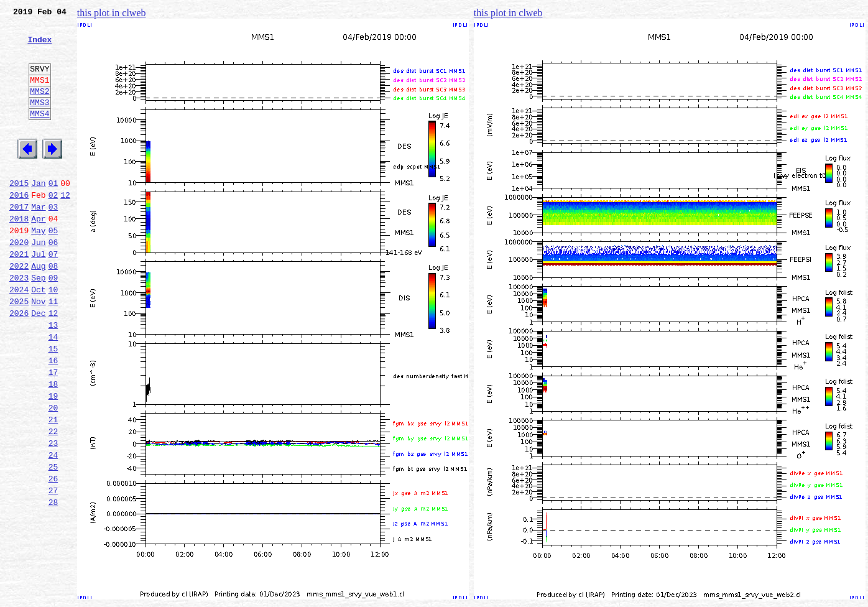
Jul (38, 295)
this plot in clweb (112, 13)
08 (53, 308)
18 (53, 445)
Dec (38, 363)
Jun (38, 281)
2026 (19, 363)
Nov (38, 350)
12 (65, 226)
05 (53, 267)
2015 (19, 213)
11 (53, 350)
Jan (38, 213)
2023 (19, 322)
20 (53, 473)
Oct (38, 336)
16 (53, 418)
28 (53, 582)
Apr (38, 254)
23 (53, 514)
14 (53, 391)
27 (53, 568)
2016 (19, 226)
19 (53, 459)
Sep (38, 322)
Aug (38, 308)
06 (53, 281)
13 (53, 377)
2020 (19, 281)
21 (53, 486)
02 (53, 226)
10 (53, 336)
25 (53, 541)
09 (53, 322)
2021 (19, 295)
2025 (19, 350)
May (38, 267)
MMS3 (39, 121)
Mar (38, 240)
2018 (19, 254)
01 (53, 213)
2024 (19, 336)
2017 (19, 240)
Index (39, 47)
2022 (19, 308)
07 (53, 295)
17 (53, 432)
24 (53, 527)
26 (53, 555)
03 (53, 240)
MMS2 (39, 108)
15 (53, 404)
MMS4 (39, 134)
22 (53, 500)
